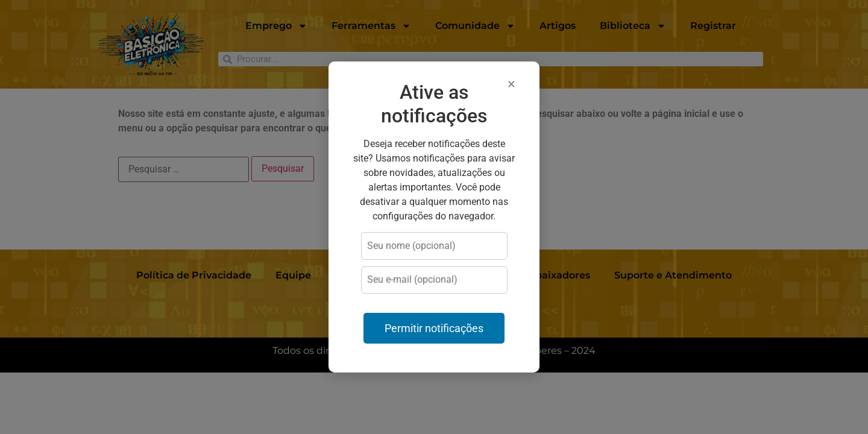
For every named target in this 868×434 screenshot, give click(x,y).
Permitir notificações (434, 329)
